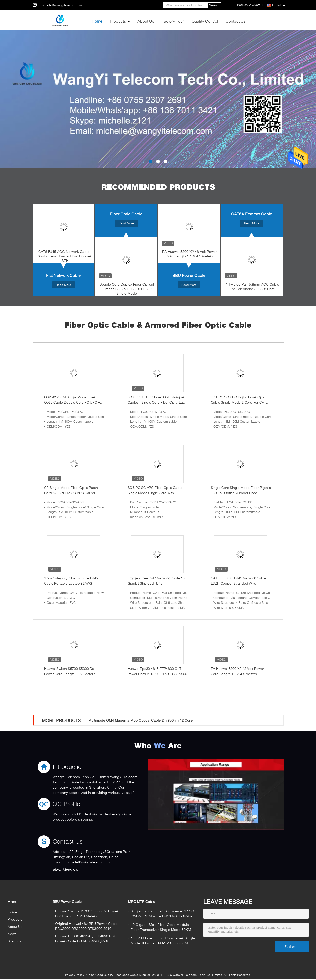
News (12, 934)
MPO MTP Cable (142, 902)
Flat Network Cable (63, 275)
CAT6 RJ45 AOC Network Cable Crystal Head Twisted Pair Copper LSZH (64, 256)
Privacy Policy (75, 975)
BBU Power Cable (189, 275)
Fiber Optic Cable (126, 214)
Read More (64, 285)
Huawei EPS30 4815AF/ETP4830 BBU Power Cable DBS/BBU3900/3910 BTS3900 (86, 939)
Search (214, 5)
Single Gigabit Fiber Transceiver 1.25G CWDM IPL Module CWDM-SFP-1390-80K (162, 914)
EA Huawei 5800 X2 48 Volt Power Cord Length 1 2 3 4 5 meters (189, 254)
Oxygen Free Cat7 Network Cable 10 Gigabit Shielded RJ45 (156, 581)
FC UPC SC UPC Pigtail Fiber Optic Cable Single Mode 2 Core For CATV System (239, 400)
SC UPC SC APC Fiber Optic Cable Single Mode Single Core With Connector (155, 490)
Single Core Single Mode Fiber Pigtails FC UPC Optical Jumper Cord (241, 490)
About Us (146, 21)
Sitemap (14, 941)
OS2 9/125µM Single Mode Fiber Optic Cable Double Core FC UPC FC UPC (73, 400)
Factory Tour (173, 21)
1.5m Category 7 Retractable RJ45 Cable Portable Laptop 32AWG (71, 581)
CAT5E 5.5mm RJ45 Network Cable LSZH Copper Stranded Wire (238, 581)
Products (118, 21)
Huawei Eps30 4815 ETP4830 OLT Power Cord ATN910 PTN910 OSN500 (157, 671)
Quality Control (205, 21)
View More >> (65, 870)
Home (97, 21)
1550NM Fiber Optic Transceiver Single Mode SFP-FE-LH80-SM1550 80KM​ (163, 940)
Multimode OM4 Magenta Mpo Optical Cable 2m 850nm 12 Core (140, 720)
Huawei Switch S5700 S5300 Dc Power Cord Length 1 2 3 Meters (70, 671)
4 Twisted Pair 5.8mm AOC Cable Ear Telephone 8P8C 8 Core (252, 287)
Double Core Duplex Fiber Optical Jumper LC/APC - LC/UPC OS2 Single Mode (127, 289)
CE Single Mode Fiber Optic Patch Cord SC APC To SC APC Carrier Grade (71, 490)
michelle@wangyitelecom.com (61, 5)
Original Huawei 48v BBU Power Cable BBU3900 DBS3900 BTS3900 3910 (87, 926)
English (278, 5)
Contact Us (236, 21)
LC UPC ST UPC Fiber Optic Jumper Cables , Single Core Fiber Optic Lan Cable (156, 400)
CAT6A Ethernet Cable (252, 214)
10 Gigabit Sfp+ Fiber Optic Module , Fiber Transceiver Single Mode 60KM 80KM (161, 928)
